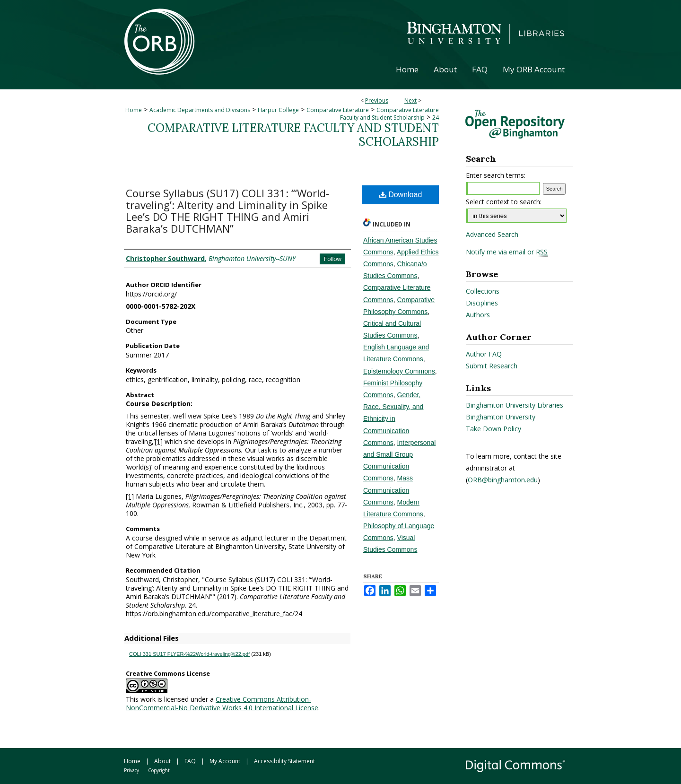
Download (401, 195)
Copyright (159, 770)
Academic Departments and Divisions (200, 110)
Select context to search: (504, 202)
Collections (483, 291)
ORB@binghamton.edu (503, 480)
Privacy (131, 770)
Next (410, 100)
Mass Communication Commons (388, 490)
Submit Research (492, 366)
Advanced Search (492, 234)
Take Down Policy (493, 429)
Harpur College (278, 110)
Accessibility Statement (284, 761)
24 (436, 118)
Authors (478, 315)
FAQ (190, 761)
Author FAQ (484, 354)
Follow (332, 259)
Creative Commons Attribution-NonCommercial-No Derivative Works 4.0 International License (222, 703)
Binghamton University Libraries (515, 405)
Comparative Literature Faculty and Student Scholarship (389, 114)
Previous (377, 100)
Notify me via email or (507, 252)
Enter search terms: (496, 175)
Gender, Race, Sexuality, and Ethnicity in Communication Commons (393, 419)
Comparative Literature (338, 110)
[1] (159, 441)
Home (134, 110)
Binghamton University (501, 417)
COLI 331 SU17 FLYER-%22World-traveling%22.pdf (189, 654)
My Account (225, 761)
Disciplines (482, 303)
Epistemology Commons (399, 371)
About (162, 761)
